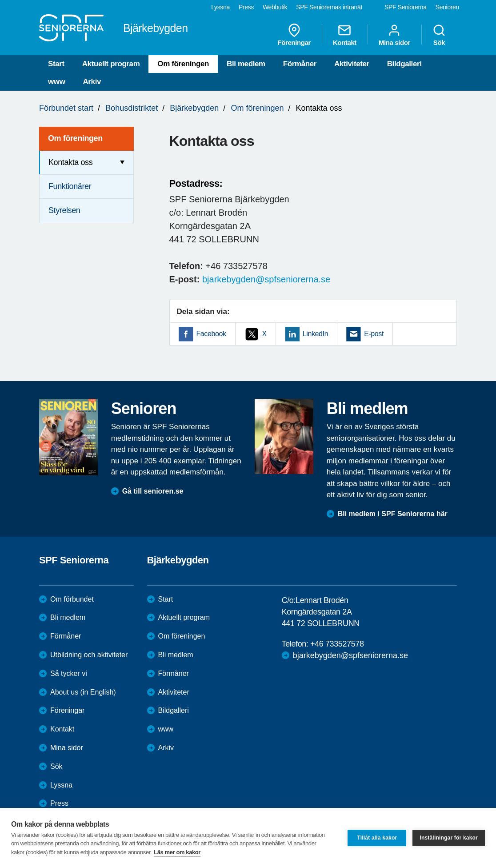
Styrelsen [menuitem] (64, 210)
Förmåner (300, 64)
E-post (374, 334)
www (56, 82)
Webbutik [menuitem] (275, 7)
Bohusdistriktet (132, 108)
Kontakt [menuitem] (345, 35)
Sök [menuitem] (439, 35)
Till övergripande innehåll (0, 0)
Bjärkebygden (194, 108)
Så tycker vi (69, 673)
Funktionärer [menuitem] (70, 186)
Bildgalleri (404, 64)
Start (56, 64)
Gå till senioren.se (153, 491)
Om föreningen (183, 64)
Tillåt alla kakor (377, 838)
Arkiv (92, 82)
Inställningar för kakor (449, 838)
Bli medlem (246, 64)
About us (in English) (83, 692)
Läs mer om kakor (177, 852)
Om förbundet (72, 599)
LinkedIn (315, 334)
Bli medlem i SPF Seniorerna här (393, 514)
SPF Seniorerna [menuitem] (406, 7)
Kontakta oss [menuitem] (70, 162)
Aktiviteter (352, 64)
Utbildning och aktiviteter (89, 655)
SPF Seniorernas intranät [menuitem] (329, 7)
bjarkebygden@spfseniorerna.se (266, 279)
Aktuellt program (111, 64)
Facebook (211, 334)
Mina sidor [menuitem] (394, 35)
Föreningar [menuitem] (294, 35)
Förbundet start (66, 108)
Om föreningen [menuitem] (75, 138)
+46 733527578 (337, 644)
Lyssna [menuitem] (220, 7)
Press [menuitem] (246, 7)
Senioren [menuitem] (447, 7)
